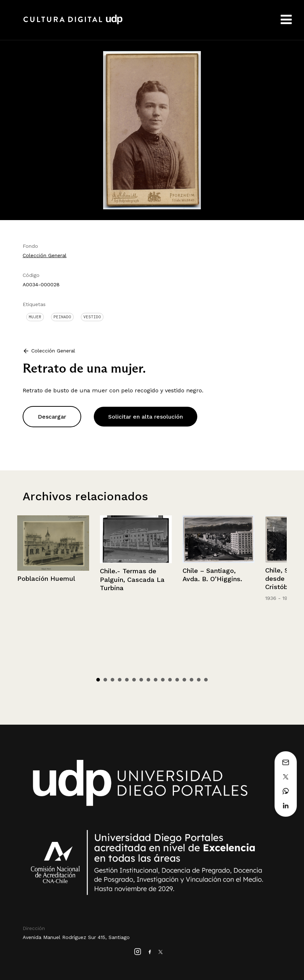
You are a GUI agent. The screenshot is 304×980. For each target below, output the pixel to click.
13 (184, 680)
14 (192, 680)
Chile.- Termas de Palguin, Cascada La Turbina (132, 579)
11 (170, 680)
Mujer (35, 317)
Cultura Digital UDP (73, 23)
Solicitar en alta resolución (146, 417)
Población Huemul (46, 578)
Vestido (92, 317)
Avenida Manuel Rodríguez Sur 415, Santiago (76, 937)
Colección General (45, 255)
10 (163, 680)
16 (206, 680)
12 (177, 680)
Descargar (52, 417)
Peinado (62, 317)
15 (199, 680)
